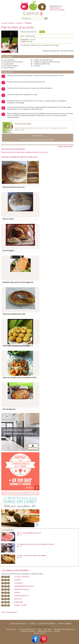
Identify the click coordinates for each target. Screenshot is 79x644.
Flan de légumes (9, 409)
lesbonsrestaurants (24, 586)
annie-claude (20, 605)
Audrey (17, 580)
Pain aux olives (8, 219)
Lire (20, 535)
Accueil (4, 23)
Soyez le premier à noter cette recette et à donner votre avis (24, 152)
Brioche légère (8, 251)
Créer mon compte (57, 10)
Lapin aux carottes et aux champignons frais (19, 377)
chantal (18, 599)
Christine (18, 602)
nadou (17, 593)
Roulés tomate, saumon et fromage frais (18, 282)
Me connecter (55, 8)
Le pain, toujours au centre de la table (32, 555)
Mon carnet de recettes (23, 124)
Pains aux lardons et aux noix (14, 187)
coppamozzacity (21, 596)
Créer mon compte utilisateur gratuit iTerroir (38, 140)
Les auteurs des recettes (15, 570)
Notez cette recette (65, 147)
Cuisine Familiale (22, 589)
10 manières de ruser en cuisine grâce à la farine (36, 544)
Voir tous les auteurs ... (10, 612)
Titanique (18, 583)
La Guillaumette (22, 577)
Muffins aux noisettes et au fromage (16, 346)
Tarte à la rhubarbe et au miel (14, 314)
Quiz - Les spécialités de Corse (29, 533)
